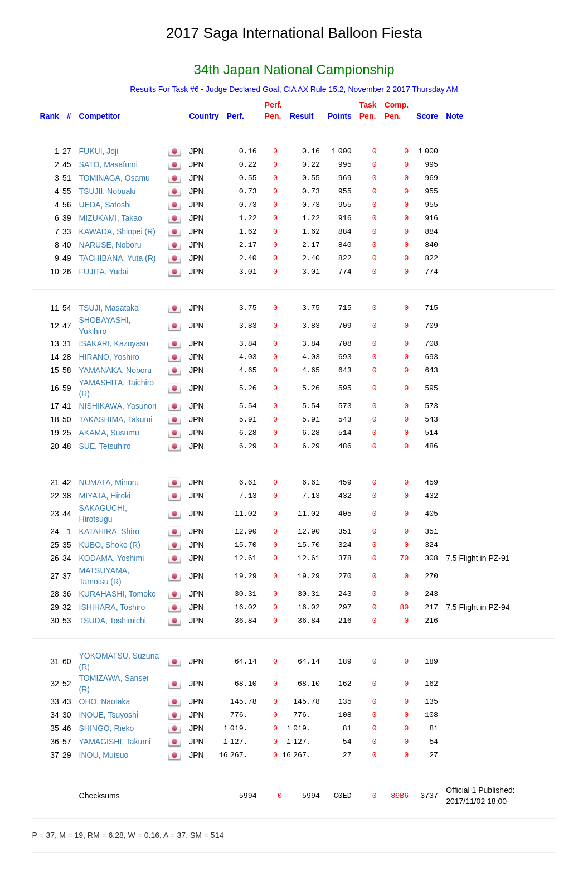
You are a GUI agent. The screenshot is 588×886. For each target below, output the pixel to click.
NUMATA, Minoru (109, 482)
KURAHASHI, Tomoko (118, 594)
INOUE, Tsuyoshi (109, 715)
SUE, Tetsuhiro (105, 446)
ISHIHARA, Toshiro (112, 607)
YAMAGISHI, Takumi (115, 742)
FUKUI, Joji (99, 151)
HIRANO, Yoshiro (109, 357)
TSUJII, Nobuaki (108, 191)
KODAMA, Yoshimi (112, 558)
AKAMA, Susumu (109, 433)
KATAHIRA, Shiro (109, 531)
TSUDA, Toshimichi (113, 621)
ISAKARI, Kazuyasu (114, 343)
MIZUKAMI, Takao (111, 218)
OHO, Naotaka (105, 701)
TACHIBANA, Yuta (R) (118, 258)
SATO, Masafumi (108, 164)
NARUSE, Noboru (110, 245)
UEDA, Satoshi (105, 205)
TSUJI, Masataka (109, 308)
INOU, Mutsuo (104, 755)
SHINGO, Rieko (107, 728)
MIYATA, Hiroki (105, 496)
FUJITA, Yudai (104, 272)
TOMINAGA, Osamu (115, 178)
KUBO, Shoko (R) (110, 545)
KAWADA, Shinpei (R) (117, 231)
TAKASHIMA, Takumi (116, 419)
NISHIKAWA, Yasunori (118, 406)
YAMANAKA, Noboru (115, 370)
